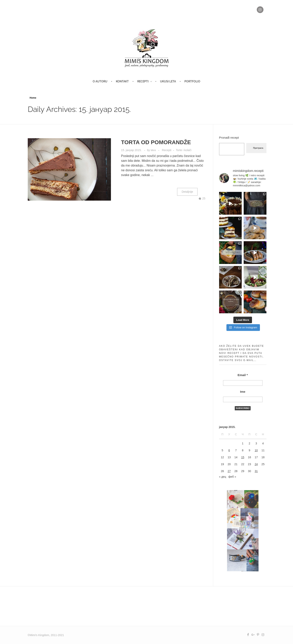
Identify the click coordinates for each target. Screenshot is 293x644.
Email (243, 375)
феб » (232, 477)
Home (33, 98)
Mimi (154, 150)
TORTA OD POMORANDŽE (156, 142)
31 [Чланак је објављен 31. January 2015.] (256, 471)
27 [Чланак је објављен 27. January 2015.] (229, 471)
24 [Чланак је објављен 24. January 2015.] (256, 464)
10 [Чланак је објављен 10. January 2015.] (256, 450)
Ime (243, 392)
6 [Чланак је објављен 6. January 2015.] (229, 450)
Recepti (167, 150)
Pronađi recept (229, 138)
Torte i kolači (184, 150)
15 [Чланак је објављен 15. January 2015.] (243, 457)
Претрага (258, 148)
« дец (223, 477)
